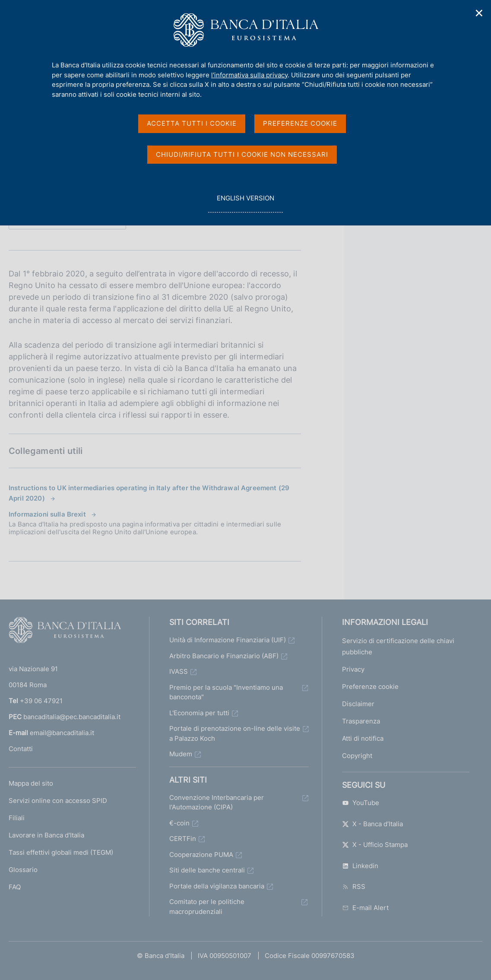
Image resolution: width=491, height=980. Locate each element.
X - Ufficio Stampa (375, 845)
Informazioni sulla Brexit (47, 514)
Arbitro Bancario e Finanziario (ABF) (224, 656)
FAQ (15, 887)
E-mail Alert (365, 908)
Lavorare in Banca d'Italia (46, 835)
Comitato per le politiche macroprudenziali (207, 907)
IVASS (179, 671)
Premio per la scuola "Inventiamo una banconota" (226, 692)
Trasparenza (361, 721)
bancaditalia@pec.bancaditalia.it (72, 717)
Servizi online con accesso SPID (58, 801)
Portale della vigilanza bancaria (217, 886)
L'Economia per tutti (199, 713)
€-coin (179, 823)
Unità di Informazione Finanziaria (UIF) (228, 640)
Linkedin (360, 866)
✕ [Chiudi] (479, 13)
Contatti (21, 749)
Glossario (23, 870)
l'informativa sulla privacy (249, 75)
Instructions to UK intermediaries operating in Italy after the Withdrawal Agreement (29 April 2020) (149, 493)
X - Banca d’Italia (372, 824)
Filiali (17, 818)
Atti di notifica (363, 738)
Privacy (353, 669)
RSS (354, 886)
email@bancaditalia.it (62, 733)
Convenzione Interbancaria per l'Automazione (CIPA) (217, 802)
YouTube (361, 803)
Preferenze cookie (370, 687)
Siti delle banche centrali (207, 870)
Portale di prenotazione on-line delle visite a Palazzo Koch (235, 733)
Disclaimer (358, 704)
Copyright (357, 756)
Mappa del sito (31, 783)
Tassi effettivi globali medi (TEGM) (61, 852)
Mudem (181, 754)
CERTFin (183, 839)
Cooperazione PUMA (201, 855)
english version (245, 203)
